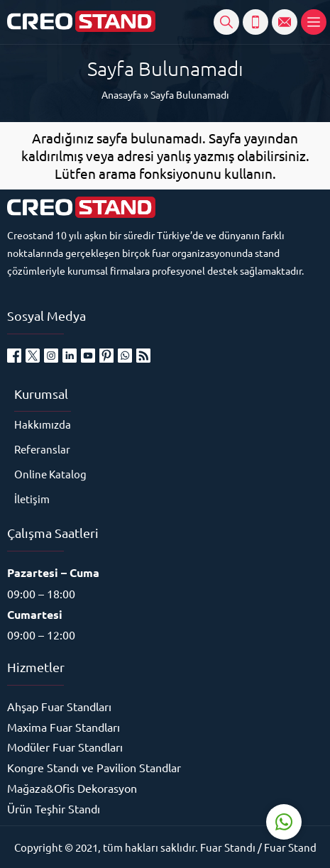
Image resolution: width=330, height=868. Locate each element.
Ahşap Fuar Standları (59, 706)
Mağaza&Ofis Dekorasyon (72, 788)
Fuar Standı (228, 847)
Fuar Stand (290, 847)
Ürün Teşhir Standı (54, 808)
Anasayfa (121, 94)
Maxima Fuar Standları (64, 727)
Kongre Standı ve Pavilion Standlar (94, 767)
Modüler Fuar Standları (65, 747)
